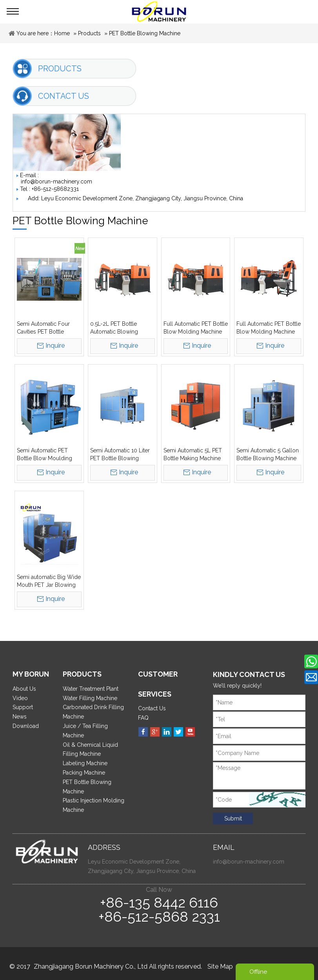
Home (62, 33)
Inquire (55, 346)
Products (89, 33)
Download (26, 726)
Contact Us (152, 708)
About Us (24, 689)
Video (20, 698)
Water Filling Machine (90, 698)
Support (23, 707)
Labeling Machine (85, 763)
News (20, 717)
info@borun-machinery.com (56, 181)
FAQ (143, 718)
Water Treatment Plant (91, 689)
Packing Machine (84, 773)
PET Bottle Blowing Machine (145, 33)
